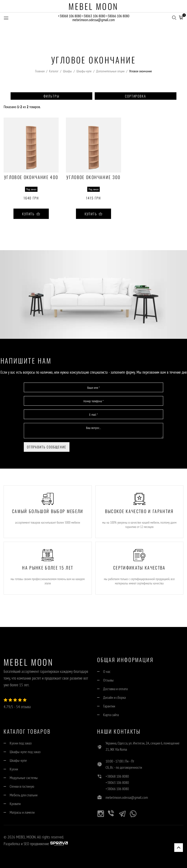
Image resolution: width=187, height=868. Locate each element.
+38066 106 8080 (118, 16)
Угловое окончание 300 (93, 178)
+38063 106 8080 (94, 16)
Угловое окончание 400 (31, 178)
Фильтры (52, 96)
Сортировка (135, 96)
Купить (31, 214)
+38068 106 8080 (70, 16)
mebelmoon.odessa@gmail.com (93, 20)
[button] (181, 17)
